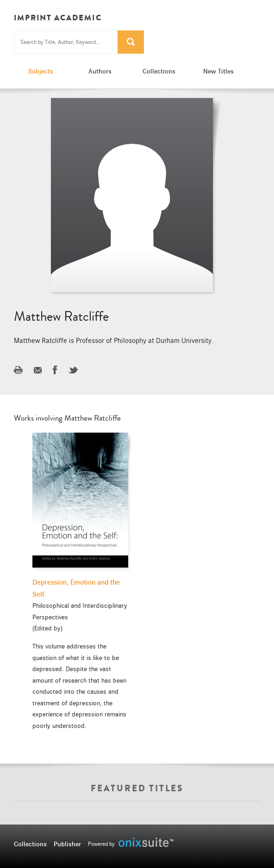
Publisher (67, 844)
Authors (100, 71)
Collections (159, 71)
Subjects (41, 71)
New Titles (218, 71)
